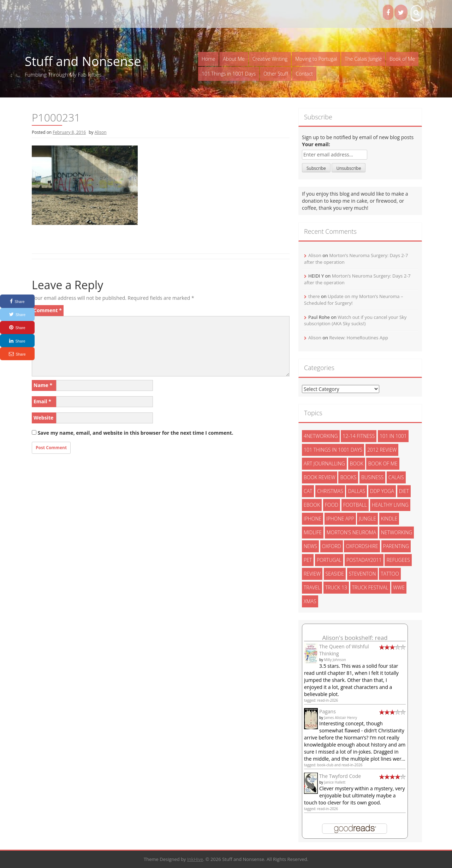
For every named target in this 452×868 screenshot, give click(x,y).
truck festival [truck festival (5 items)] (370, 587)
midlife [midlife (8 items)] (313, 532)
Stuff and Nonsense (83, 61)
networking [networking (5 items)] (397, 532)
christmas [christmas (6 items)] (330, 491)
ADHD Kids (81, 14)
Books (105, 14)
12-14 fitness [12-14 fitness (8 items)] (359, 436)
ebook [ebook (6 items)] (312, 505)
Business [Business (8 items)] (372, 477)
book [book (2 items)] (357, 463)
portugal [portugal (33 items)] (329, 560)
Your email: (316, 144)
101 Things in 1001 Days (229, 74)
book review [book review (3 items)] (320, 477)
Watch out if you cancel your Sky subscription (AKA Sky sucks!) (355, 320)
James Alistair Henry (341, 718)
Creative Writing (270, 59)
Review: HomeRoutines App (359, 338)
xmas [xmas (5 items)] (310, 601)
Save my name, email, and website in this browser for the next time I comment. (136, 433)
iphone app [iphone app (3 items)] (340, 519)
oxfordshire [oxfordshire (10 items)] (362, 546)
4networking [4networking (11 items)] (321, 436)
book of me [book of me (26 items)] (383, 463)
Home (208, 59)
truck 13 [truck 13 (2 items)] (336, 587)
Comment (48, 310)
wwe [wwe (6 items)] (399, 587)
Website (43, 418)
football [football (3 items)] (355, 505)
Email (42, 401)
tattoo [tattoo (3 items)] (390, 574)
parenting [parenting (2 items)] (396, 546)
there (314, 296)
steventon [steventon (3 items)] (362, 574)
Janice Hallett (335, 782)
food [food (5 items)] (332, 505)
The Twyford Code (340, 776)
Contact (304, 74)
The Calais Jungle (363, 59)
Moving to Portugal (316, 59)
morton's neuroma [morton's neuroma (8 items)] (352, 532)
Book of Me (402, 59)
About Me (234, 59)
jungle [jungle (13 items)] (367, 519)
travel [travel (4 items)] (312, 587)
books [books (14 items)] (348, 477)
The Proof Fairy (48, 14)
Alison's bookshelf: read (355, 638)
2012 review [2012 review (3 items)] (382, 450)
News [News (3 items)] (310, 546)
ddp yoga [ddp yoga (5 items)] (382, 491)
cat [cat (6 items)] (308, 491)
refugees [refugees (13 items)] (398, 560)
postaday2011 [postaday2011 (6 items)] (364, 560)
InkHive (195, 859)
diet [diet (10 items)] (404, 491)
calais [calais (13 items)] (396, 477)
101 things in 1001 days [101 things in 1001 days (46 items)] (333, 450)
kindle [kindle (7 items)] (389, 519)
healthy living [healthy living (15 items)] (390, 505)
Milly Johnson (335, 660)
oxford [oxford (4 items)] (332, 546)
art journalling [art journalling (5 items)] (324, 463)
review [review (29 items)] (312, 574)
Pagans (328, 711)
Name (43, 385)
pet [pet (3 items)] (308, 560)
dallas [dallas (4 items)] (356, 491)
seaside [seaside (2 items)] (335, 574)
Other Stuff (276, 74)
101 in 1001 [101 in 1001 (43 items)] (393, 436)
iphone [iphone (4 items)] (313, 519)
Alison (101, 132)
